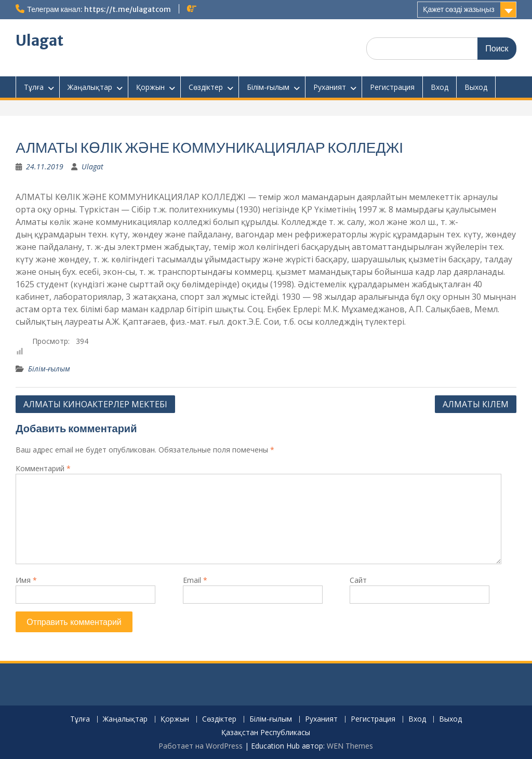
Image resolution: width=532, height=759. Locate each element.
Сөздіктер (206, 87)
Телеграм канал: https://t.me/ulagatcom (99, 9)
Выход (476, 87)
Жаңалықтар (90, 87)
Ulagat (39, 41)
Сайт (358, 580)
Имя (26, 580)
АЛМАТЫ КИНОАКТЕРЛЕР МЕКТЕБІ (95, 404)
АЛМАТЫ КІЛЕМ (476, 404)
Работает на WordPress (201, 746)
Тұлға (34, 87)
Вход (440, 87)
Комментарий (43, 468)
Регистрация (392, 87)
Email (195, 580)
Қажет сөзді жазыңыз (458, 9)
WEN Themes (350, 746)
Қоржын (150, 87)
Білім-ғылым (268, 87)
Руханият (330, 87)
